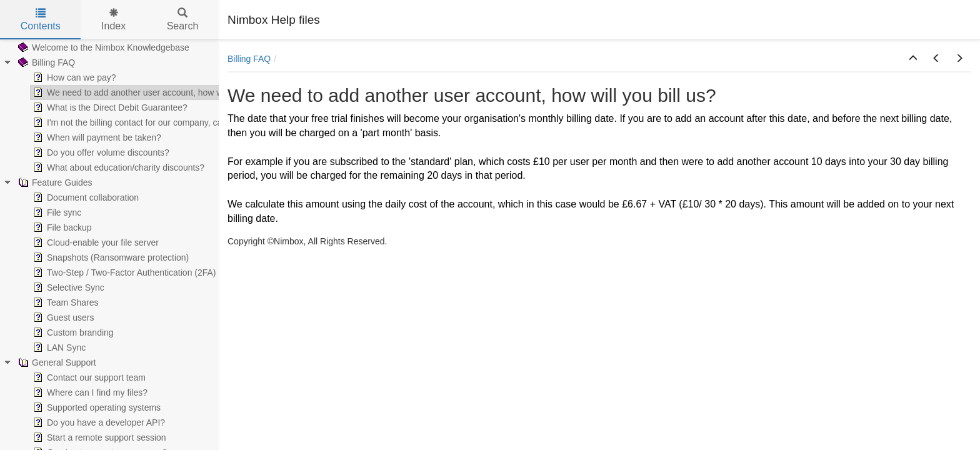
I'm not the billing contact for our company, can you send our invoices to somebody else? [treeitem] (210, 122)
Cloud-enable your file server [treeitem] (95, 242)
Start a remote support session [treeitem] (98, 437)
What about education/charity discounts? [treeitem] (117, 167)
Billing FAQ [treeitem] (45, 62)
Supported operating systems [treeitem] (96, 407)
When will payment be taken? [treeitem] (96, 137)
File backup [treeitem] (61, 227)
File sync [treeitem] (56, 212)
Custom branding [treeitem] (72, 332)
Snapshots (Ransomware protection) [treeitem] (110, 257)
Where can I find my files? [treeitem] (89, 392)
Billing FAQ (249, 59)
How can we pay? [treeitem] (73, 77)
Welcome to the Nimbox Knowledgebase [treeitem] (102, 47)
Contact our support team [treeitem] (88, 377)
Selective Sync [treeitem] (67, 287)
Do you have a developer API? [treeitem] (98, 422)
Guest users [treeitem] (62, 317)
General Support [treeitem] (56, 362)
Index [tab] (113, 20)
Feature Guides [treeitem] (54, 182)
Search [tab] (183, 20)
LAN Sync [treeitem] (58, 347)
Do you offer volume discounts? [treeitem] (100, 152)
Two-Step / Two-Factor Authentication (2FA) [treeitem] (123, 272)
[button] (913, 59)
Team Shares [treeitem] (64, 302)
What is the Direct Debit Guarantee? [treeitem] (109, 107)
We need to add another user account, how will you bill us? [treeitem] (153, 92)
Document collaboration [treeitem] (85, 197)
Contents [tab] (41, 20)
